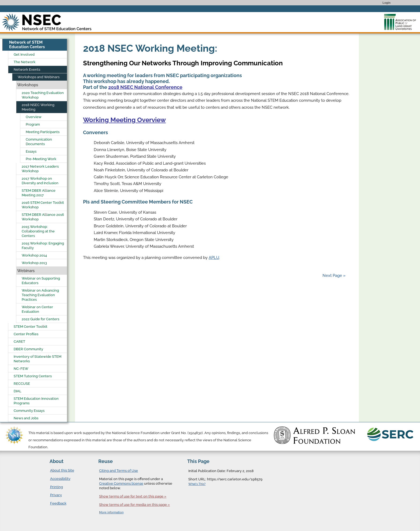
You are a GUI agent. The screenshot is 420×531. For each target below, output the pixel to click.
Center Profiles (26, 334)
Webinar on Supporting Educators (41, 281)
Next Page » (333, 276)
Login (387, 3)
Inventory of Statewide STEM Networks (37, 359)
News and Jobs (26, 418)
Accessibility (60, 479)
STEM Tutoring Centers (33, 376)
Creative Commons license (121, 483)
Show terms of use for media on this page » (134, 505)
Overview (34, 117)
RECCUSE (22, 384)
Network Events (27, 69)
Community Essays (29, 411)
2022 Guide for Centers (40, 319)
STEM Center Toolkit (31, 327)
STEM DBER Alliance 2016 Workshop (43, 217)
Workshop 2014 (34, 255)
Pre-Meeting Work (41, 159)
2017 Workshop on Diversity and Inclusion (40, 181)
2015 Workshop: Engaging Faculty (43, 246)
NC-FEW (21, 369)
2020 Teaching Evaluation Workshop (43, 95)
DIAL (18, 391)
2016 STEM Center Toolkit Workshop (43, 205)
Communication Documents (39, 142)
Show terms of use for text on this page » (133, 496)
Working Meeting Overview (124, 120)
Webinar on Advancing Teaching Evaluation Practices (40, 295)
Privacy (56, 495)
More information (111, 512)
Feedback (58, 503)
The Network (25, 62)
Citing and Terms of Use (119, 471)
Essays (31, 151)
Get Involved (24, 54)
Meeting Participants (43, 132)
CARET (19, 342)
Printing (57, 487)
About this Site (62, 470)
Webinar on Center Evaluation (37, 309)
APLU (214, 258)
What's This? (197, 484)
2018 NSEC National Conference (145, 87)
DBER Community (28, 349)
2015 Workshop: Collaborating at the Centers (38, 231)
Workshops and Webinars (39, 77)
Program (33, 124)
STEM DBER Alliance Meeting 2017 (39, 193)
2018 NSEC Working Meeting (38, 107)
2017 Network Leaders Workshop (40, 169)
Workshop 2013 (34, 263)
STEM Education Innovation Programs (36, 401)
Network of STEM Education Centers (27, 45)
